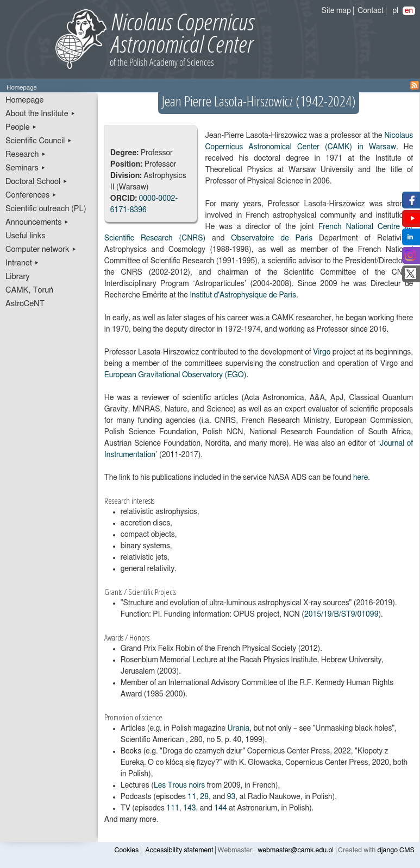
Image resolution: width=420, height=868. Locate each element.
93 (231, 797)
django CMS (396, 850)
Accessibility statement (179, 850)
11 (192, 797)
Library (18, 277)
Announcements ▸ (37, 222)
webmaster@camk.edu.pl (296, 850)
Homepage (24, 100)
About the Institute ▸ (40, 114)
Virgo (322, 352)
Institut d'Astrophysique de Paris (243, 295)
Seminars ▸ (26, 168)
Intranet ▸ (22, 263)
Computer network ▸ (41, 249)
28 (204, 797)
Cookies (127, 850)
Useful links (26, 236)
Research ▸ (26, 154)
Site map (336, 11)
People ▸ (21, 127)
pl (395, 11)
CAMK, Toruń (29, 290)
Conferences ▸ (31, 195)
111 (173, 808)
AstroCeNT (25, 304)
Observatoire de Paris (272, 238)
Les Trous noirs (179, 785)
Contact (370, 11)
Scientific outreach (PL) (46, 209)
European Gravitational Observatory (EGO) (175, 375)
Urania (239, 728)
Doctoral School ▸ (37, 182)
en (409, 11)
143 (189, 808)
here (361, 478)
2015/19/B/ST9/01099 (341, 614)
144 (220, 808)
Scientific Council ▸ (39, 141)
